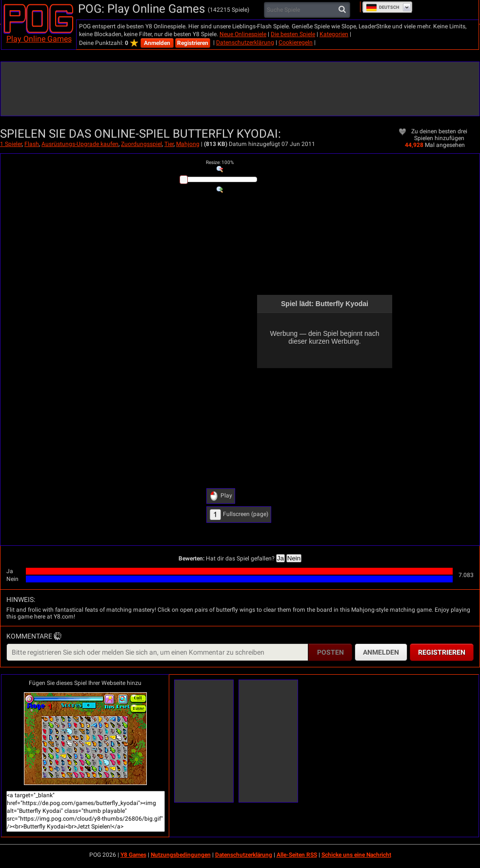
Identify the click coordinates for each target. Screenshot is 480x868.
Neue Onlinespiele (243, 34)
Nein (294, 558)
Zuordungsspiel (141, 144)
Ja (280, 558)
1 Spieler (11, 144)
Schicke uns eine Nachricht (356, 855)
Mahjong (188, 144)
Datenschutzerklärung (245, 42)
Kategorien (334, 34)
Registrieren (193, 43)
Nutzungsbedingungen (181, 855)
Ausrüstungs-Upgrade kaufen (80, 144)
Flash (32, 144)
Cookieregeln (296, 42)
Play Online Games (39, 39)
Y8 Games (133, 855)
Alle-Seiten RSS (297, 855)
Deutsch (382, 7)
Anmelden (157, 43)
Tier (169, 144)
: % (220, 162)
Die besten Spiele (293, 34)
